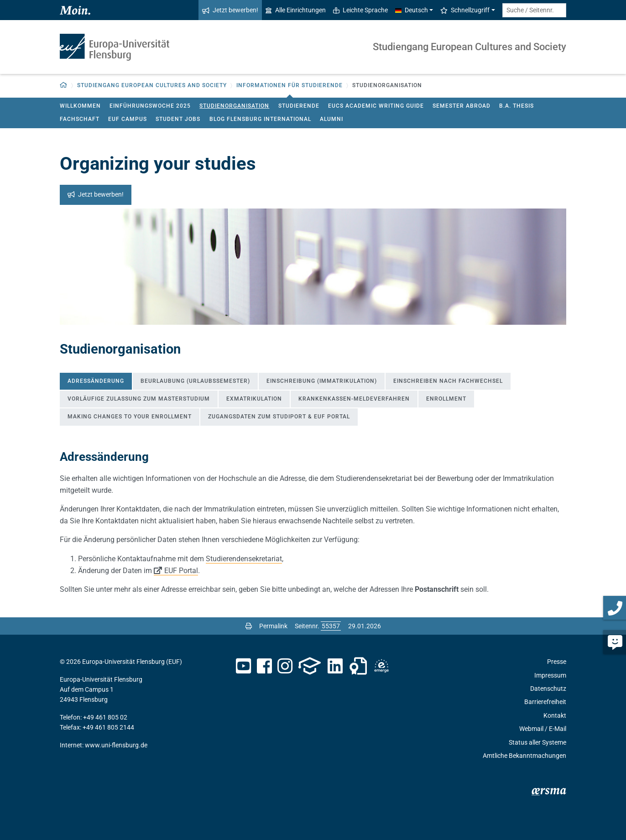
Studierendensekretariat (244, 559)
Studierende (299, 106)
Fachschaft (80, 119)
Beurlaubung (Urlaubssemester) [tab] (195, 381)
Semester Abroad (462, 106)
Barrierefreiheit (545, 702)
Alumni (331, 119)
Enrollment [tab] (446, 399)
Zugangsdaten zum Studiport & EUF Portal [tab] (279, 417)
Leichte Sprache (360, 10)
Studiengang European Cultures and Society (469, 47)
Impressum (550, 675)
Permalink (273, 626)
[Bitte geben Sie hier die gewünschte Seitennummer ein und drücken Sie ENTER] (331, 626)
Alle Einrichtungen (296, 10)
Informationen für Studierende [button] (290, 85)
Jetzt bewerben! (230, 10)
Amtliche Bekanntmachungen (524, 756)
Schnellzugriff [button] (465, 10)
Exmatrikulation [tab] (254, 399)
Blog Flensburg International (260, 119)
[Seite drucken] (249, 626)
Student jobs (178, 119)
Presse (557, 662)
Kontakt (555, 715)
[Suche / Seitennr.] (534, 10)
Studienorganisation (234, 106)
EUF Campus (128, 119)
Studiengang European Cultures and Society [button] (152, 85)
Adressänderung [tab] (96, 381)
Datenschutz (548, 689)
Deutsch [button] (412, 10)
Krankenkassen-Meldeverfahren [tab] (354, 399)
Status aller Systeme (537, 742)
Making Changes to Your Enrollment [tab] (130, 417)
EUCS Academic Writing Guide (376, 106)
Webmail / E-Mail (543, 729)
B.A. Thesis (516, 106)
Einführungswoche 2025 (150, 106)
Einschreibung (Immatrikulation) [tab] (322, 381)
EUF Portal (181, 571)
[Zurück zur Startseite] (64, 86)
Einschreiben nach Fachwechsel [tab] (448, 381)
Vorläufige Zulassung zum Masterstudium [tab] (139, 399)
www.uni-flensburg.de (116, 745)
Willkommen (80, 106)
